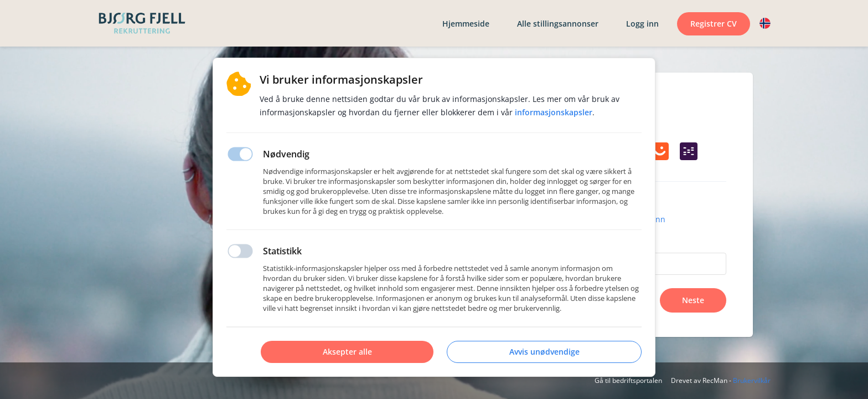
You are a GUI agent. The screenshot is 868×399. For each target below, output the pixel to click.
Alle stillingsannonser (558, 24)
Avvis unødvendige (544, 352)
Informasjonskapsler (554, 112)
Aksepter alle (347, 352)
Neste (693, 300)
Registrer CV (714, 24)
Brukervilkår (752, 380)
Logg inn (642, 24)
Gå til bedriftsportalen (628, 380)
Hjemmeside (466, 24)
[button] (765, 23)
